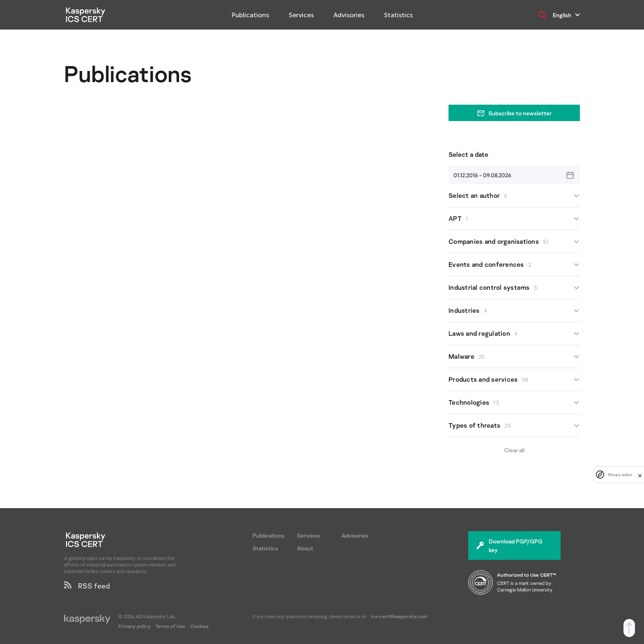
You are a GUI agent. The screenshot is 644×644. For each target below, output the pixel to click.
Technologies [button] (514, 402)
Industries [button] (514, 311)
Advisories (349, 15)
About (305, 548)
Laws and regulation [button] (514, 333)
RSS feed (87, 586)
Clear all (514, 450)
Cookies (199, 626)
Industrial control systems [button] (514, 288)
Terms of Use (170, 626)
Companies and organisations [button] (514, 242)
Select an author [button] (514, 196)
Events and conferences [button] (514, 265)
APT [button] (514, 219)
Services (301, 15)
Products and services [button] (514, 379)
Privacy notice (620, 475)
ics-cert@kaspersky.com (399, 616)
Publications (250, 15)
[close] (640, 475)
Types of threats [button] (514, 425)
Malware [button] (514, 356)
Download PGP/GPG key (509, 545)
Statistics (398, 15)
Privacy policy (135, 626)
